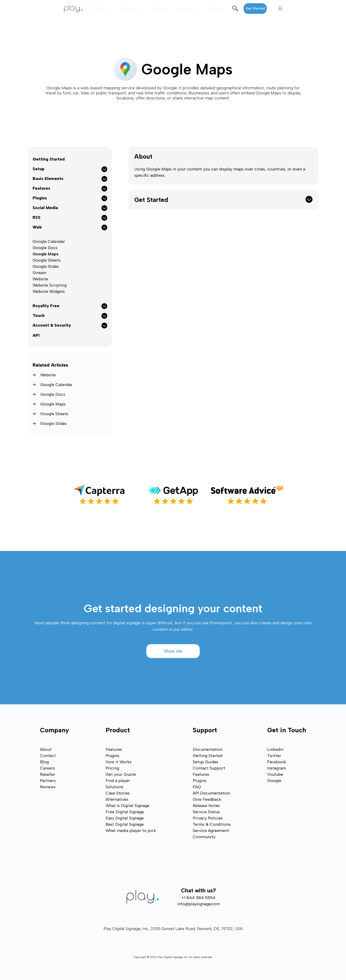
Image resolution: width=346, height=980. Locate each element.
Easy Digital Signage (125, 818)
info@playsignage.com (199, 904)
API (36, 335)
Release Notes (206, 806)
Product (100, 9)
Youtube (275, 774)
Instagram (277, 768)
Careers (47, 768)
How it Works (119, 762)
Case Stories (118, 793)
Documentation (208, 749)
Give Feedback (207, 799)
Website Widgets (49, 291)
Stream (39, 273)
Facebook (277, 762)
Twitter (274, 756)
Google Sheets (47, 260)
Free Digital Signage (125, 812)
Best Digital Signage (125, 824)
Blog (44, 762)
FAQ (197, 787)
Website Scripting (50, 285)
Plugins (112, 756)
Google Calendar (49, 241)
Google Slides (46, 266)
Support (187, 9)
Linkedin (275, 749)
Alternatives (117, 799)
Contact (48, 756)
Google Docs (45, 248)
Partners (216, 9)
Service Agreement (211, 831)
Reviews (48, 787)
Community (204, 837)
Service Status (206, 812)
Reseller (48, 774)
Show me (173, 651)
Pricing (159, 9)
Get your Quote (121, 774)
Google (274, 781)
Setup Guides (205, 762)
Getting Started (49, 159)
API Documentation (211, 793)
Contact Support (209, 768)
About (143, 156)
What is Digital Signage (127, 806)
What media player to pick (131, 831)
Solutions (130, 9)
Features (114, 749)
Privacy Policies (208, 818)
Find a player (118, 781)
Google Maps (46, 254)
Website (40, 279)
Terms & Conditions (212, 824)
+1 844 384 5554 (198, 898)
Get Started (255, 8)
